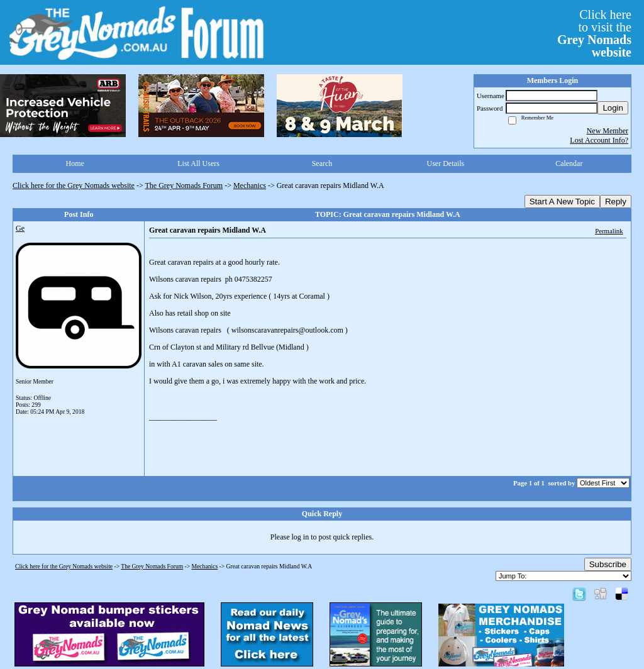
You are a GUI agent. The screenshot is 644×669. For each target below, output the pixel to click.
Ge (20, 228)
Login (613, 108)
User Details (446, 163)
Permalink (609, 231)
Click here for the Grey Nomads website (74, 185)
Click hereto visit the (594, 33)
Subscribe (608, 564)
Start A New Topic (562, 202)
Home (75, 163)
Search (322, 163)
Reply (616, 202)
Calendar (569, 163)
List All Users (198, 163)
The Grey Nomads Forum (184, 185)
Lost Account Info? (599, 140)
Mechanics (250, 185)
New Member (608, 131)
